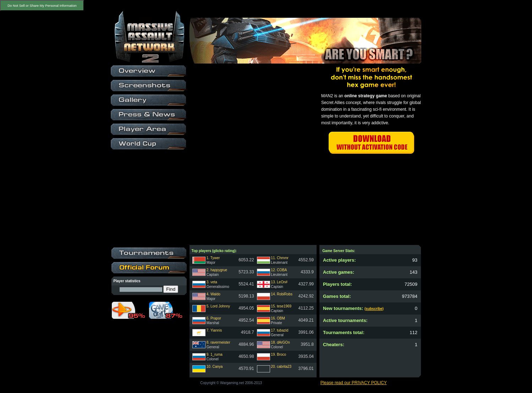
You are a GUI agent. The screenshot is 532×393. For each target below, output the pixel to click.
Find (171, 289)
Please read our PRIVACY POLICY (354, 383)
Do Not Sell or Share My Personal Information (42, 6)
